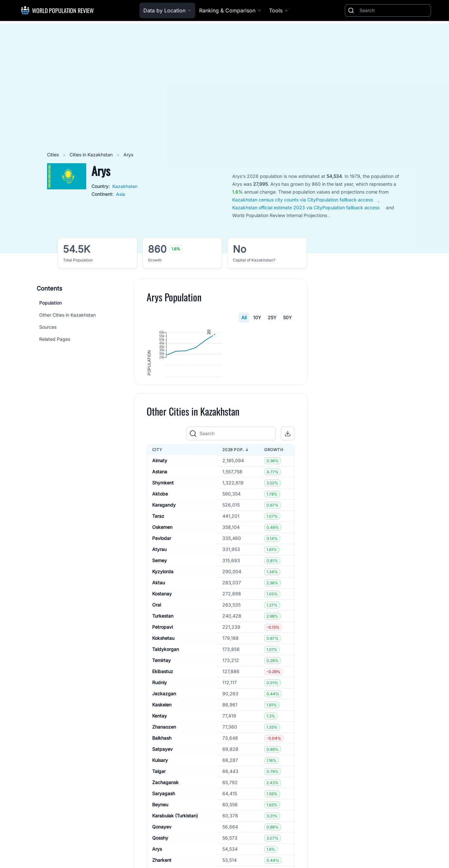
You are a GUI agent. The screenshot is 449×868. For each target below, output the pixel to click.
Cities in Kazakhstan (92, 155)
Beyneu (160, 857)
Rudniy (160, 735)
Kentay (160, 768)
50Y (288, 317)
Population (50, 303)
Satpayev (162, 801)
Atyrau (159, 601)
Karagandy (164, 557)
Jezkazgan (164, 746)
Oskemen (162, 579)
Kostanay (162, 646)
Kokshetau (163, 690)
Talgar (159, 823)
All (244, 317)
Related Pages (55, 339)
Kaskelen (162, 757)
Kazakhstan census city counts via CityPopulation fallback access (303, 200)
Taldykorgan (166, 701)
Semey (160, 613)
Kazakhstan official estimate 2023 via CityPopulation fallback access (306, 207)
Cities (54, 155)
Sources (48, 327)
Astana (160, 524)
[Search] (394, 10)
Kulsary (160, 812)
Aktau (159, 635)
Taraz (158, 568)
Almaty (160, 513)
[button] (288, 485)
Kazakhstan (125, 186)
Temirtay (161, 712)
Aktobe (160, 546)
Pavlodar (162, 590)
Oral (157, 657)
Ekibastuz (163, 724)
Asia (120, 194)
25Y (272, 317)
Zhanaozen (164, 779)
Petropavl (162, 679)
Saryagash (164, 846)
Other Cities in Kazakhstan (67, 315)
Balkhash (162, 790)
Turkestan (163, 668)
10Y (257, 317)
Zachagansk (165, 835)
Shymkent (163, 535)
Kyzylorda (163, 624)
